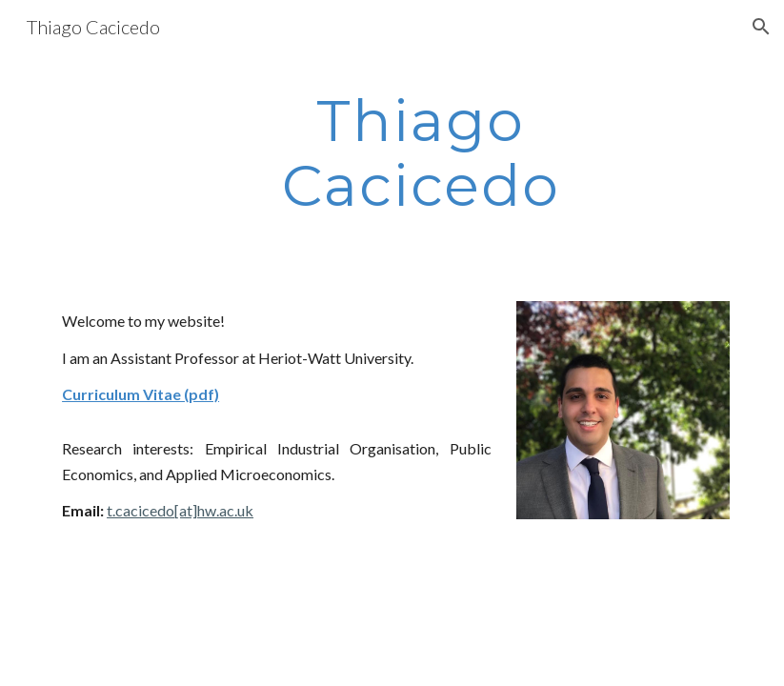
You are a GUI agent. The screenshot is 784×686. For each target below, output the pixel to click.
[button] (761, 27)
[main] (421, 152)
